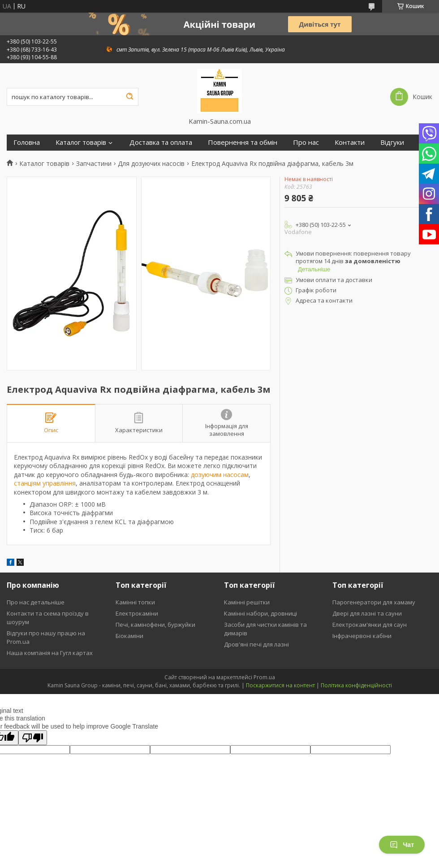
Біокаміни (129, 636)
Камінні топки (135, 602)
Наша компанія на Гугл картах (50, 653)
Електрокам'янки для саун (370, 625)
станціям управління (45, 483)
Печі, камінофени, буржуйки (155, 625)
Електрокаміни (137, 613)
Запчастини (94, 164)
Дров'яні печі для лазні (256, 644)
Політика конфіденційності (356, 685)
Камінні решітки (247, 602)
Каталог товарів (81, 142)
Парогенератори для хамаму (374, 602)
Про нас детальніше (36, 602)
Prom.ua (264, 677)
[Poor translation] (33, 738)
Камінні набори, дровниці (260, 613)
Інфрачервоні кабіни (362, 636)
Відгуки (392, 142)
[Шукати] (129, 97)
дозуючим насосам (220, 475)
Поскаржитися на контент (280, 685)
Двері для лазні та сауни (367, 613)
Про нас (306, 142)
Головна (27, 142)
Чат (402, 845)
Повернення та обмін (243, 142)
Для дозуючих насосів (151, 164)
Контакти (350, 142)
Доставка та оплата (161, 142)
